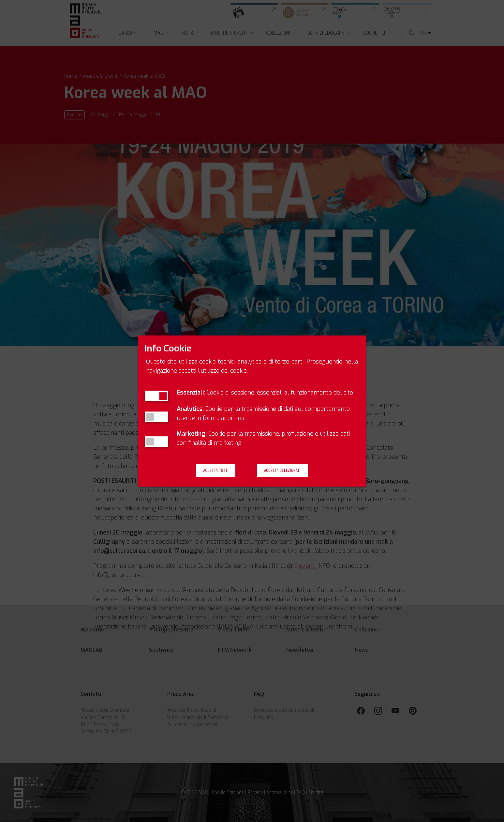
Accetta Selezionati (282, 470)
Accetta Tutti (216, 470)
